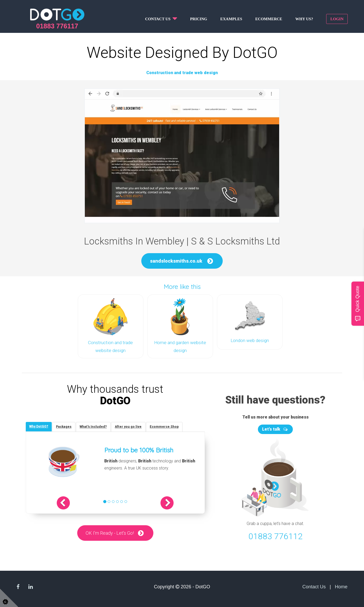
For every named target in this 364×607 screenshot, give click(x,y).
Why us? (304, 19)
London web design (250, 340)
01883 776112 (275, 536)
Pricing (199, 19)
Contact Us (314, 586)
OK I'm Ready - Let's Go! (110, 533)
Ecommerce (269, 19)
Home (341, 586)
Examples (231, 19)
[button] (68, 503)
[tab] (39, 427)
